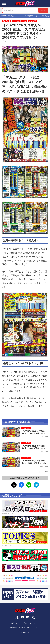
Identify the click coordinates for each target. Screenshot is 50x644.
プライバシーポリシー (31, 623)
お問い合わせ (16, 623)
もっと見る (43, 471)
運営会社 (22, 628)
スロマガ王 (33, 21)
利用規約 (13, 628)
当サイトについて (34, 628)
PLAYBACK (7, 21)
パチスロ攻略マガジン (20, 21)
